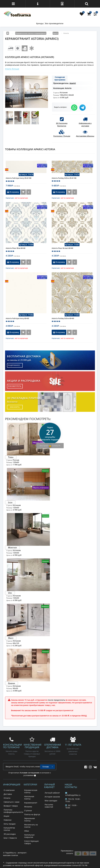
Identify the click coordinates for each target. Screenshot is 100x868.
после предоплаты (57, 700)
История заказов (52, 797)
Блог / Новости (10, 838)
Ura (10, 593)
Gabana (12, 683)
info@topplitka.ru (73, 794)
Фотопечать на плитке (31, 826)
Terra (11, 457)
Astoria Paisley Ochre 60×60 (63, 318)
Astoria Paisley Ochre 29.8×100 (64, 178)
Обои (27, 831)
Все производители (54, 23)
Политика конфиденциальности (13, 811)
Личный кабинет (52, 793)
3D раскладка (10, 834)
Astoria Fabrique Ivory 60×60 (17, 318)
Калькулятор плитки (9, 829)
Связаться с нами (12, 802)
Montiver (12, 547)
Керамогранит (31, 803)
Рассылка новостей (49, 806)
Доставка (8, 794)
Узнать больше (12, 69)
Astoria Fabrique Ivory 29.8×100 (18, 178)
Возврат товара (11, 806)
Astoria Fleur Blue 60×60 (15, 248)
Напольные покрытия (29, 836)
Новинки (8, 820)
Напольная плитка (29, 798)
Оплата (7, 798)
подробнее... (15, 365)
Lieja (10, 502)
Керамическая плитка (31, 791)
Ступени (28, 811)
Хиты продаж (10, 824)
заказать (15, 407)
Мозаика (28, 807)
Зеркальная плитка (29, 820)
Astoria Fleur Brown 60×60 (62, 248)
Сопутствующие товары (31, 842)
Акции (6, 816)
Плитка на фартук (32, 814)
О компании (9, 790)
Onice (11, 638)
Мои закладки (51, 801)
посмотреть (15, 386)
